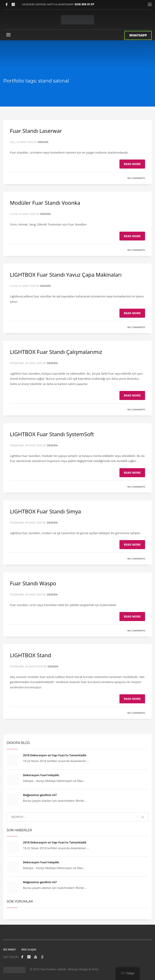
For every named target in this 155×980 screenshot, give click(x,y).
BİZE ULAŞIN (29, 949)
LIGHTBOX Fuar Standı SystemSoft (52, 434)
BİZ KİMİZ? (10, 949)
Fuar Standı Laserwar (36, 130)
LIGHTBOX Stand (30, 655)
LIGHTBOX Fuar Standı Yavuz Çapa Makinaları (66, 274)
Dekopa (43, 142)
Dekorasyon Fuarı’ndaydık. (41, 775)
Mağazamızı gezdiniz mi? (40, 794)
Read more (132, 164)
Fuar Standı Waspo (33, 583)
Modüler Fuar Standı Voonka (45, 202)
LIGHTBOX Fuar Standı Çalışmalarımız (56, 352)
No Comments (136, 178)
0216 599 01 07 (84, 4)
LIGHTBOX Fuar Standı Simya (45, 511)
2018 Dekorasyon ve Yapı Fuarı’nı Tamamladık (55, 755)
